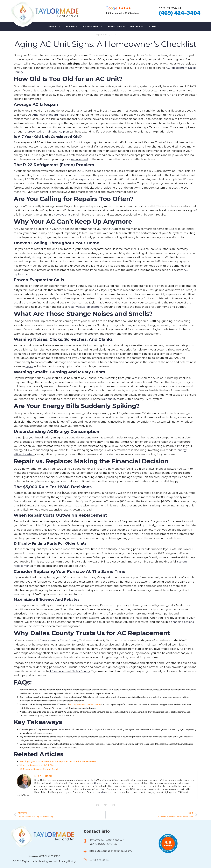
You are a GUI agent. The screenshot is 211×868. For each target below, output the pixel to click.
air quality (110, 399)
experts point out (90, 179)
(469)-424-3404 (99, 860)
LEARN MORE (116, 27)
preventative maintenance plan (48, 132)
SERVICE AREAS (93, 27)
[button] (97, 805)
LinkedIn (100, 792)
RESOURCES (137, 27)
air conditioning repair (98, 783)
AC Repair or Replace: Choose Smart (39, 769)
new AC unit (62, 215)
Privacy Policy (67, 861)
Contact (156, 27)
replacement (80, 159)
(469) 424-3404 (179, 13)
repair (30, 366)
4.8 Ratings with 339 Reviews (122, 13)
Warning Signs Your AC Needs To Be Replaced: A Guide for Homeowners (58, 761)
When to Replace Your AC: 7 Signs (38, 765)
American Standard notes (49, 115)
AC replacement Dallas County (58, 641)
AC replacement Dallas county (85, 704)
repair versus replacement (85, 307)
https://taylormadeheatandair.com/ (111, 851)
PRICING (72, 27)
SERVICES (54, 27)
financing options (182, 622)
